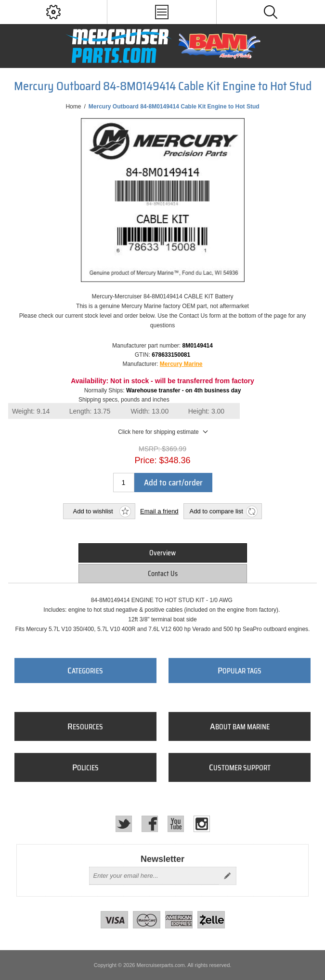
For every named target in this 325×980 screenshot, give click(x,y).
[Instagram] (202, 824)
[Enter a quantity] (124, 483)
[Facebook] (150, 824)
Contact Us (163, 574)
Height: (207, 411)
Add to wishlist (93, 511)
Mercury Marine (181, 364)
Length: (90, 411)
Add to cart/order (173, 483)
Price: (145, 460)
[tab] (163, 553)
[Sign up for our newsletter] (154, 876)
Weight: (31, 411)
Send (227, 876)
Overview (162, 553)
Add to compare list (216, 511)
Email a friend (159, 511)
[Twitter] (124, 824)
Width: (150, 411)
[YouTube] (176, 824)
